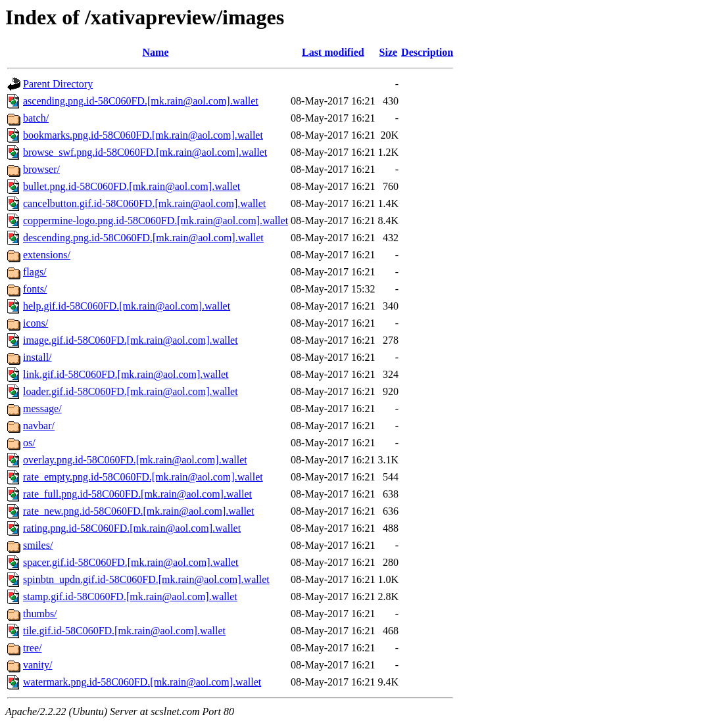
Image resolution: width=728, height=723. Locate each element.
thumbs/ (40, 614)
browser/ (41, 169)
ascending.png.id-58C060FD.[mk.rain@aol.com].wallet (141, 101)
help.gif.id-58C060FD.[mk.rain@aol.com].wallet (127, 306)
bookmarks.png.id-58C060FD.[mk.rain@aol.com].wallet (143, 135)
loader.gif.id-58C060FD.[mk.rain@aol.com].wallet (131, 391)
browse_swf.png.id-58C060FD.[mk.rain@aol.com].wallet (145, 152)
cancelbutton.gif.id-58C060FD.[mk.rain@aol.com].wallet (144, 203)
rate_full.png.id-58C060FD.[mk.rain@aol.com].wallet (137, 494)
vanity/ (37, 665)
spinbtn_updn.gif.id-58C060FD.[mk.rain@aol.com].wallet (146, 579)
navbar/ (39, 426)
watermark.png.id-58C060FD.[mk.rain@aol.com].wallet (142, 682)
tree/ (32, 648)
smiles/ (38, 545)
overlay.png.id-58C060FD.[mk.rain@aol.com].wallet (135, 460)
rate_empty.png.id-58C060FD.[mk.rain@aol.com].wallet (143, 477)
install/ (37, 357)
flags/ (35, 272)
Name (156, 52)
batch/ (36, 118)
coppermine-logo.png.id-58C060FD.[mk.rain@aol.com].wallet (156, 221)
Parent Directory (58, 84)
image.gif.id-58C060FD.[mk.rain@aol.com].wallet (131, 340)
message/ (42, 408)
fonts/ (35, 289)
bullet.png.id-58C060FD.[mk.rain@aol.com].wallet (132, 186)
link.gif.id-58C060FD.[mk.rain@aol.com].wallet (126, 374)
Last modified (333, 52)
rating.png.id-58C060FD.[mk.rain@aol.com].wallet (132, 528)
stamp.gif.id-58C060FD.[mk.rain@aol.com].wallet (130, 596)
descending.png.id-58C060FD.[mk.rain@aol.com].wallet (143, 238)
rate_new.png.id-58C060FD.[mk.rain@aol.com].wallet (138, 511)
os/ (29, 443)
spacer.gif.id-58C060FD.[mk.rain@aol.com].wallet (131, 562)
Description (427, 52)
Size (389, 52)
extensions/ (47, 255)
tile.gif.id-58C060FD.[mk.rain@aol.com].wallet (124, 631)
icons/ (36, 323)
